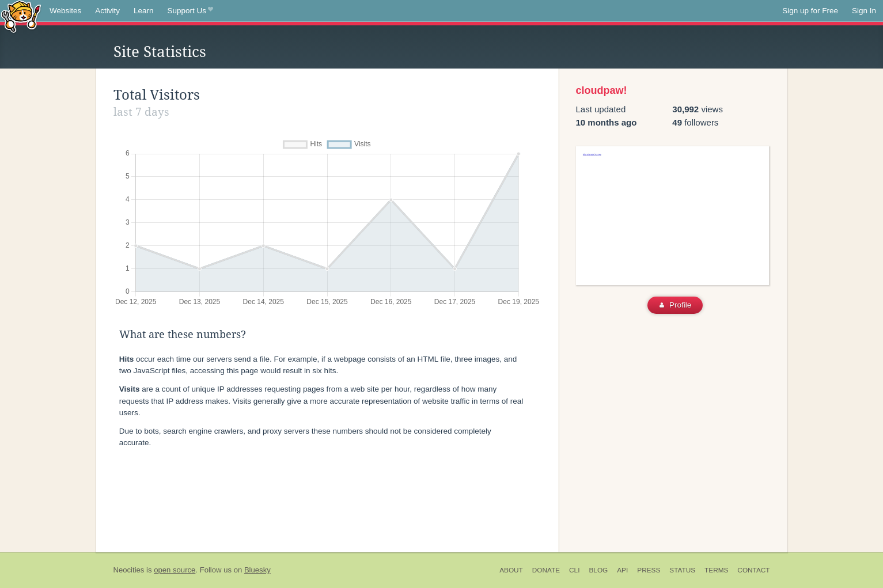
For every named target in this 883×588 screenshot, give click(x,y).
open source (175, 570)
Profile (675, 305)
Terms (716, 570)
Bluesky (257, 570)
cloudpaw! (602, 90)
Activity (107, 11)
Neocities (129, 570)
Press (649, 570)
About (511, 570)
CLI (574, 570)
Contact (753, 570)
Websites (65, 11)
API (622, 570)
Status (682, 570)
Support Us (190, 11)
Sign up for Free (810, 11)
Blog (598, 570)
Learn (144, 11)
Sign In (864, 11)
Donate (546, 570)
